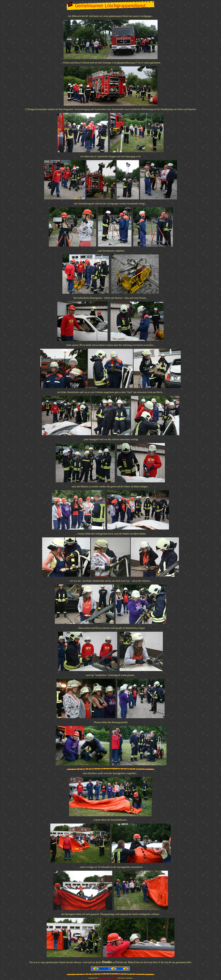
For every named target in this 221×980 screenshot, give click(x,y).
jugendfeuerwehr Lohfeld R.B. (108, 978)
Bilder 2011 (104, 968)
